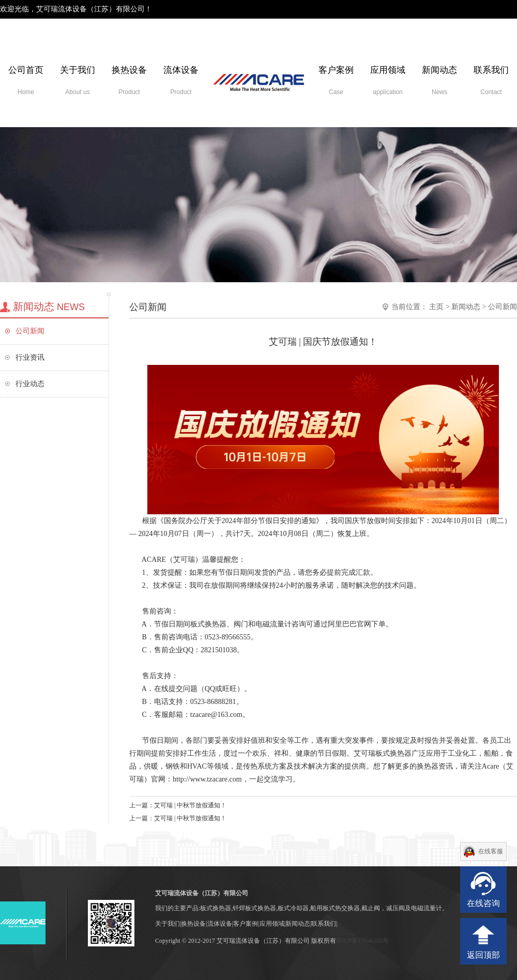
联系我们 (491, 80)
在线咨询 (483, 903)
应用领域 (388, 80)
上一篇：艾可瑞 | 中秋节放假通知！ (178, 805)
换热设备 (129, 80)
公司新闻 (30, 331)
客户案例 (336, 80)
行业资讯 (30, 357)
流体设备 (181, 80)
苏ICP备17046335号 (363, 941)
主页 (436, 307)
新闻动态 (439, 80)
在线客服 (491, 851)
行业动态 (30, 384)
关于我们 (78, 80)
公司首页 (26, 80)
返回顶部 (483, 955)
